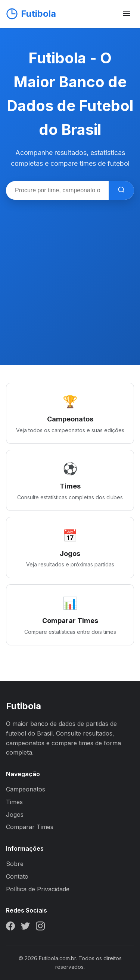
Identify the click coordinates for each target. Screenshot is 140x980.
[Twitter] (25, 927)
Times (14, 802)
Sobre (15, 864)
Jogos (15, 815)
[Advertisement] (70, 273)
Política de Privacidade (38, 889)
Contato (17, 876)
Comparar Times (30, 827)
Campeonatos (26, 789)
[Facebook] (10, 927)
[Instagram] (40, 927)
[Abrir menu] (127, 14)
